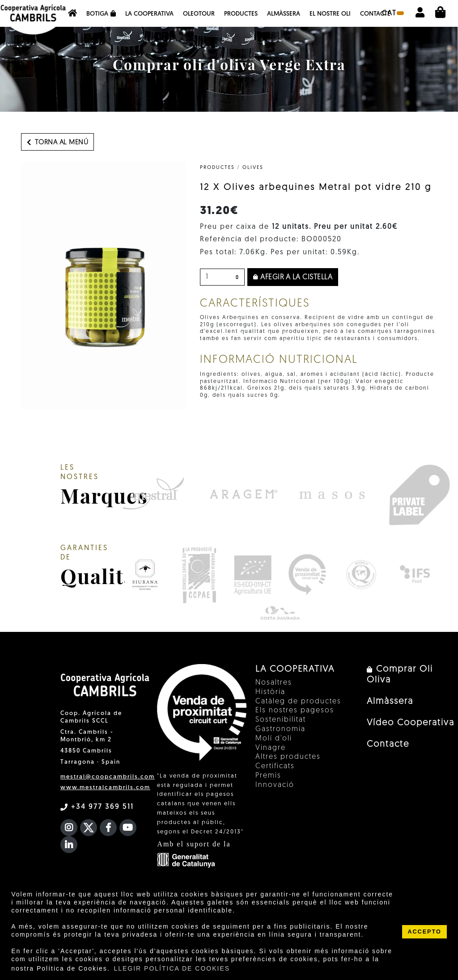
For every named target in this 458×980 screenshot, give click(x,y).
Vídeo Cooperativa (411, 723)
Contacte (375, 14)
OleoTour (199, 14)
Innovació (275, 785)
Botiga (101, 14)
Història (270, 692)
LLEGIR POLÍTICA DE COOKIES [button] (172, 968)
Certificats (275, 766)
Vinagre (271, 748)
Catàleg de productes (298, 702)
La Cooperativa (149, 14)
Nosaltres (274, 683)
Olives (253, 168)
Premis (268, 776)
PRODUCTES (217, 168)
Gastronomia (280, 729)
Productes (241, 14)
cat (393, 13)
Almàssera (284, 14)
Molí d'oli (274, 739)
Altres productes (288, 757)
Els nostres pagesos (295, 711)
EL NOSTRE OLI (330, 14)
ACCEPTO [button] (424, 932)
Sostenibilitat (281, 720)
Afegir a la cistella (293, 278)
